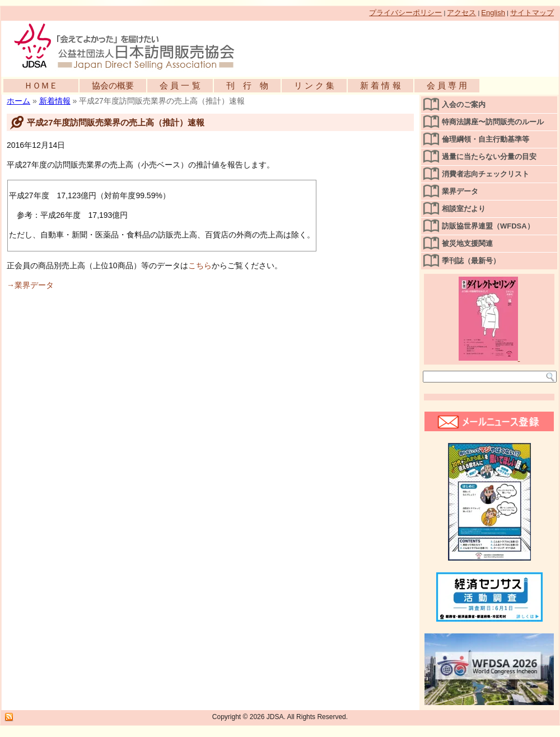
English (493, 13)
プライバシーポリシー (405, 13)
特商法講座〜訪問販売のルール (493, 122)
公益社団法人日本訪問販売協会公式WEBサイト (130, 46)
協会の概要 (113, 85)
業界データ (460, 191)
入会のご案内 (464, 104)
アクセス (461, 13)
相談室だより (464, 209)
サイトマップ (532, 13)
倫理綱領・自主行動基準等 (486, 139)
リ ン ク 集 (314, 85)
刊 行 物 (247, 85)
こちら (200, 265)
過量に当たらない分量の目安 (489, 157)
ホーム (18, 101)
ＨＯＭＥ (41, 85)
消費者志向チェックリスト (486, 174)
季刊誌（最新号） (471, 261)
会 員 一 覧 (180, 85)
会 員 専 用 (447, 85)
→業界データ (30, 285)
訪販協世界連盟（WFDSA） (488, 226)
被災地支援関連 (467, 243)
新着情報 (55, 101)
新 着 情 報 (381, 85)
